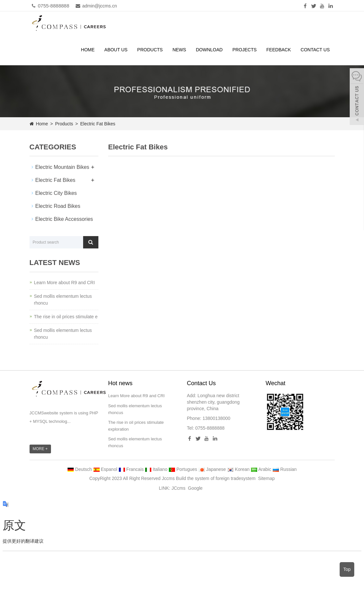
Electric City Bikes (56, 193)
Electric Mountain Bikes (62, 167)
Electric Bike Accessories (64, 219)
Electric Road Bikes (58, 206)
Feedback (278, 50)
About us (116, 50)
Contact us (315, 50)
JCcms (178, 488)
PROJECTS (245, 50)
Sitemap (266, 478)
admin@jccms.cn (95, 6)
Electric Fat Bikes (97, 124)
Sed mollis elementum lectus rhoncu (63, 300)
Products (150, 50)
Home (88, 50)
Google (195, 488)
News (179, 50)
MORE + (40, 449)
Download (209, 50)
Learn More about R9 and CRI (65, 283)
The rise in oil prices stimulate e (66, 317)
